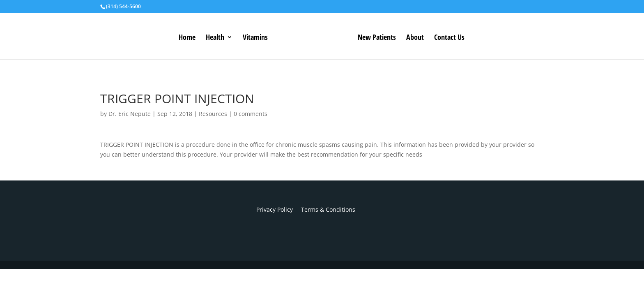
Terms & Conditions (324, 209)
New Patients (377, 38)
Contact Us (449, 38)
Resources (213, 114)
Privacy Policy (275, 209)
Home (187, 38)
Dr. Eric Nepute (130, 114)
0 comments (251, 114)
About (415, 38)
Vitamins (255, 38)
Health (215, 38)
